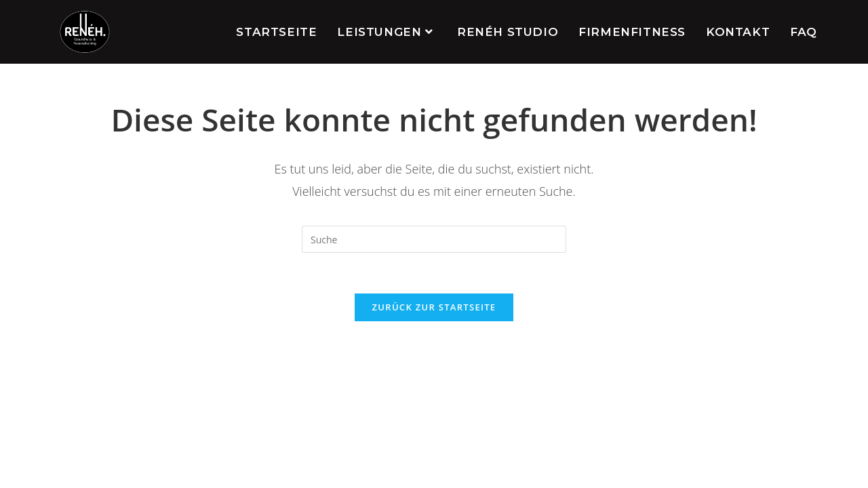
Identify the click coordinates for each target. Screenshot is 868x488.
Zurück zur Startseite (434, 307)
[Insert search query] (434, 239)
